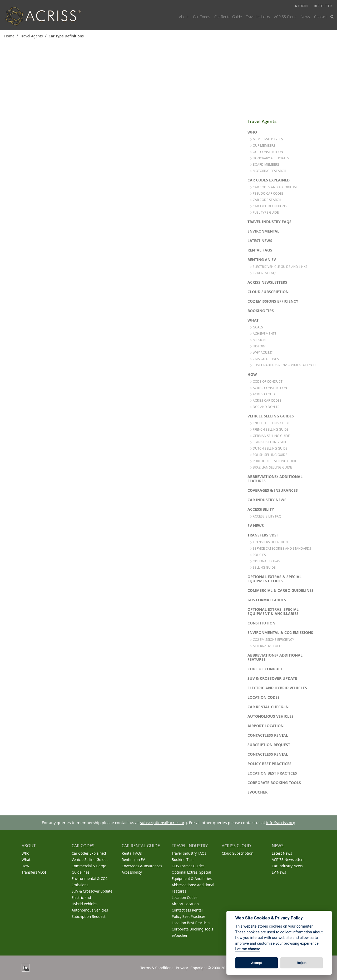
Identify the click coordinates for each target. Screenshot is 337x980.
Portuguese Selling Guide (274, 461)
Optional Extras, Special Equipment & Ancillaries (273, 612)
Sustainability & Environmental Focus (284, 365)
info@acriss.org (281, 823)
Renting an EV (262, 260)
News (305, 17)
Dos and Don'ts (265, 407)
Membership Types (267, 139)
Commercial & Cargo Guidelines (281, 590)
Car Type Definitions (66, 36)
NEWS (278, 846)
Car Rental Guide (228, 17)
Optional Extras (265, 561)
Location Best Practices (272, 773)
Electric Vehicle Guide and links (279, 267)
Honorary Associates (270, 158)
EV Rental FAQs (264, 273)
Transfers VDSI (263, 535)
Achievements (263, 333)
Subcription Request (269, 745)
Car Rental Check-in (268, 707)
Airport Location (266, 726)
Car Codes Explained (269, 180)
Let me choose (248, 949)
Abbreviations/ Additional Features (275, 479)
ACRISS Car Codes (266, 400)
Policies (258, 555)
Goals (257, 327)
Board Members (265, 164)
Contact (321, 17)
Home (9, 36)
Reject (302, 963)
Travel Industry (258, 17)
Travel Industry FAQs (269, 222)
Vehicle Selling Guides (271, 416)
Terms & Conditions (157, 968)
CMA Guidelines (264, 359)
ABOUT (29, 846)
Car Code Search (266, 200)
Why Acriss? (261, 352)
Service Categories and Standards (281, 548)
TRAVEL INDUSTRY (190, 846)
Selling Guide (263, 567)
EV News (256, 526)
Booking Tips (261, 311)
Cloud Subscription (268, 292)
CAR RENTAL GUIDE (141, 846)
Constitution (261, 623)
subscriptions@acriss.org (163, 823)
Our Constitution (267, 152)
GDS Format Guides (267, 600)
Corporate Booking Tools (274, 783)
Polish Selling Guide (269, 455)
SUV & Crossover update (272, 678)
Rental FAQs (260, 250)
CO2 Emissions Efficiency (273, 301)
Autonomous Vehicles (271, 716)
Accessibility (261, 509)
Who (252, 132)
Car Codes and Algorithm (273, 187)
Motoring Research (268, 171)
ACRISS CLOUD (236, 846)
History (258, 346)
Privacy (182, 968)
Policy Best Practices (269, 764)
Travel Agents (32, 36)
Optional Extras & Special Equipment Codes (274, 579)
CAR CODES (83, 846)
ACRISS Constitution (269, 388)
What (253, 320)
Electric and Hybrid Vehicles (277, 688)
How (252, 375)
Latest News (260, 241)
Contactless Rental (268, 735)
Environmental (263, 231)
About (184, 17)
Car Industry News (267, 500)
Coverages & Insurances (273, 490)
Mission (258, 340)
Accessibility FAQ (266, 516)
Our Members (263, 145)
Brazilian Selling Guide (271, 467)
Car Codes (202, 17)
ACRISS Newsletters (267, 282)
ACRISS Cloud (285, 17)
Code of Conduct (266, 381)
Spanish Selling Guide (270, 442)
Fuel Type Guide (264, 212)
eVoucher (257, 792)
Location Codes (264, 697)
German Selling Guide (270, 436)
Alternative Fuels (266, 646)
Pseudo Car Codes (267, 193)
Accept (257, 963)
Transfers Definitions (270, 542)
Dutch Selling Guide (269, 448)
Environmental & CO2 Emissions (280, 633)
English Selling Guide (270, 423)
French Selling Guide (269, 429)
